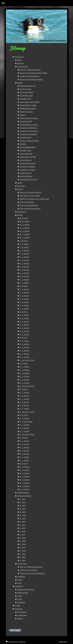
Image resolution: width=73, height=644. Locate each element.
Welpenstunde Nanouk (28, 108)
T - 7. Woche (24, 289)
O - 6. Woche (24, 418)
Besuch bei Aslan (26, 176)
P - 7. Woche (24, 393)
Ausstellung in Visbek (27, 170)
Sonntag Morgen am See (29, 125)
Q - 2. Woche (24, 380)
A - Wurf (23, 560)
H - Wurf (23, 538)
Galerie (20, 83)
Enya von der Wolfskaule (29, 205)
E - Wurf (23, 548)
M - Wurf (23, 522)
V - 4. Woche (24, 251)
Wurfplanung (22, 212)
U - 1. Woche (24, 283)
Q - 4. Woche (24, 373)
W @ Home (24, 218)
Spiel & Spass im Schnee (29, 118)
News (19, 60)
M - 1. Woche (25, 489)
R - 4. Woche (24, 347)
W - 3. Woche (25, 231)
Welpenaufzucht (23, 493)
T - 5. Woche (24, 296)
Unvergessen (22, 564)
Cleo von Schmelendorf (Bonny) (31, 567)
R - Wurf (23, 506)
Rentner (20, 189)
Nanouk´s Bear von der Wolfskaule (32, 573)
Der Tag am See (26, 89)
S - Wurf (23, 502)
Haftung (20, 619)
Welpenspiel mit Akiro (27, 163)
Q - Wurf (23, 509)
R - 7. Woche (24, 341)
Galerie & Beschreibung (26, 589)
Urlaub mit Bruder (26, 154)
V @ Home (24, 241)
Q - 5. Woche (24, 370)
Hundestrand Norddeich (28, 134)
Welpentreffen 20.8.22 (28, 86)
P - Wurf (23, 512)
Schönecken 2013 (26, 96)
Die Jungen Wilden (27, 92)
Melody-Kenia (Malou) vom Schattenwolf (34, 199)
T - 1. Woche (24, 309)
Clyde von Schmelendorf (29, 570)
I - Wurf (22, 535)
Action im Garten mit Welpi (29, 141)
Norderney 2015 (26, 138)
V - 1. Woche (24, 260)
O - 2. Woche (24, 428)
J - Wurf (23, 531)
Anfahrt (20, 580)
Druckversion (12, 642)
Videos (20, 183)
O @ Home (24, 415)
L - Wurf (23, 525)
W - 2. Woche (25, 234)
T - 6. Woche (24, 292)
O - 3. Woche (24, 425)
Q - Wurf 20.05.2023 (27, 386)
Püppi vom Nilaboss (27, 202)
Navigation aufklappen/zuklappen (36, 3)
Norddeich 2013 (25, 99)
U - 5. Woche (24, 270)
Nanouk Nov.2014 (26, 112)
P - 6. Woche (24, 396)
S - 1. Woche (24, 334)
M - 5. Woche (25, 476)
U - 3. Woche (24, 276)
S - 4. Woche (24, 325)
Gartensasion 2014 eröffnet (30, 102)
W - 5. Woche (25, 225)
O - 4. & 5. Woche (26, 422)
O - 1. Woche (24, 431)
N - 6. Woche (24, 444)
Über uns (21, 63)
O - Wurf (23, 515)
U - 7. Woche (24, 263)
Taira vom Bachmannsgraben (30, 70)
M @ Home (24, 464)
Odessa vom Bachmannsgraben (31, 79)
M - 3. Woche (25, 483)
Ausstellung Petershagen (29, 131)
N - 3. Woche (24, 454)
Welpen (20, 215)
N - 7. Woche (24, 441)
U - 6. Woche (24, 267)
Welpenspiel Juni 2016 (28, 157)
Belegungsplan (23, 593)
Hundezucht (19, 57)
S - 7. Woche (24, 315)
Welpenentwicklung (24, 496)
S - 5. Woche (24, 322)
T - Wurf (23, 499)
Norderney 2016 (26, 173)
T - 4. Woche (24, 299)
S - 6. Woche (24, 318)
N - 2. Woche (24, 457)
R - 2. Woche (24, 354)
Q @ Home (24, 364)
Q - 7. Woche (24, 367)
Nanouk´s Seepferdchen (28, 128)
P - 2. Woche (24, 409)
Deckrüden (21, 186)
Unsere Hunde (23, 67)
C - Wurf (23, 554)
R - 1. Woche (24, 357)
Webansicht (63, 642)
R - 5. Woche (24, 344)
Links (19, 583)
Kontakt (18, 606)
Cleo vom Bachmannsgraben (30, 209)
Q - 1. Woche (24, 383)
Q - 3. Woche (24, 376)
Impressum (19, 609)
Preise (20, 596)
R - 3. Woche (24, 351)
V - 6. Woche (24, 244)
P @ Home (24, 389)
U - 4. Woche (24, 273)
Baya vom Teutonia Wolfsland (30, 192)
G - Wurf (23, 541)
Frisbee (22, 115)
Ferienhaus (19, 586)
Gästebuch (21, 577)
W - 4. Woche (25, 228)
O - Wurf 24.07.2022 (27, 435)
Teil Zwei (23, 144)
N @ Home (24, 438)
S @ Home (24, 312)
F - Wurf (23, 544)
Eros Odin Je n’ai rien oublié (30, 196)
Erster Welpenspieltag (28, 147)
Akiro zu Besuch (26, 160)
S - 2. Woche (24, 331)
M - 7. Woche (25, 470)
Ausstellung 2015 (26, 121)
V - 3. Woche (24, 254)
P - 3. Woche (24, 405)
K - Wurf (23, 528)
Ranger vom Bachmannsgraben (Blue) (34, 73)
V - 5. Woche (24, 247)
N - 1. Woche (24, 460)
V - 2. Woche (24, 257)
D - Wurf (23, 551)
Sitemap (22, 642)
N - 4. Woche (24, 451)
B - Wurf (23, 557)
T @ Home (24, 286)
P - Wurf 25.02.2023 (27, 412)
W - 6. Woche (25, 221)
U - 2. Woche (24, 280)
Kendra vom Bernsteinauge (30, 76)
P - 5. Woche (24, 399)
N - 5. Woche (24, 447)
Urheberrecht (22, 615)
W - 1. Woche (25, 238)
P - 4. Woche (24, 402)
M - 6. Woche (25, 473)
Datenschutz (22, 612)
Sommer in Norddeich (28, 167)
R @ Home (24, 338)
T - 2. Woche (24, 305)
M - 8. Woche (25, 467)
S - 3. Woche (24, 328)
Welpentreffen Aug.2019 (28, 180)
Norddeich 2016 (25, 150)
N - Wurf (23, 518)
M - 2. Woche (25, 486)
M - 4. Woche (25, 480)
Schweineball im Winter (28, 105)
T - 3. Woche (24, 302)
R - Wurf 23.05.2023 (27, 360)
